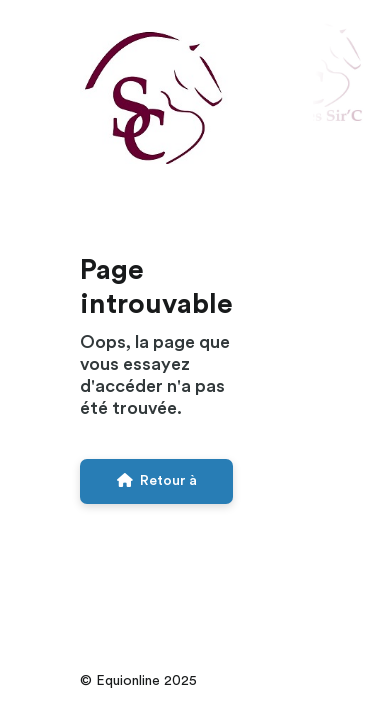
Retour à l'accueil (157, 488)
